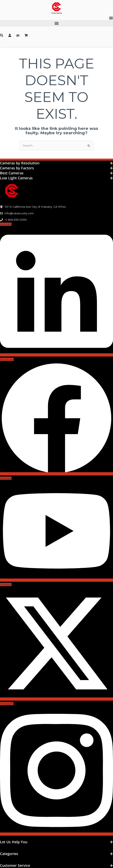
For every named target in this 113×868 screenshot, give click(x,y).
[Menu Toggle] (111, 18)
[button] (56, 23)
